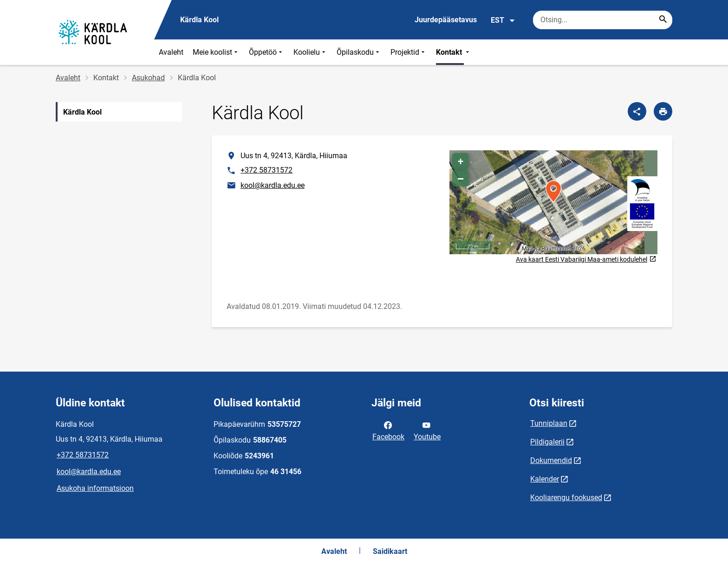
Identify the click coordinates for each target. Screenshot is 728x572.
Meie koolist (216, 52)
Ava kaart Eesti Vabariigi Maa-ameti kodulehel (586, 260)
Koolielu (310, 52)
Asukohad (148, 78)
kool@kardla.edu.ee (273, 185)
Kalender (545, 479)
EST (503, 20)
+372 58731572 (266, 170)
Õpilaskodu (359, 52)
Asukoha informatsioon (95, 488)
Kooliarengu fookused (566, 498)
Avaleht (171, 52)
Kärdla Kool (82, 112)
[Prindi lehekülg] (663, 111)
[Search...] (663, 20)
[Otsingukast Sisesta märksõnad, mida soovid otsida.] (603, 20)
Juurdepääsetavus (446, 20)
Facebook (388, 430)
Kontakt (454, 52)
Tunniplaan (549, 423)
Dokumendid (551, 460)
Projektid (409, 52)
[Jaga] (637, 111)
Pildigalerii (547, 442)
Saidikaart (390, 551)
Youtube (427, 430)
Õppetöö (266, 52)
